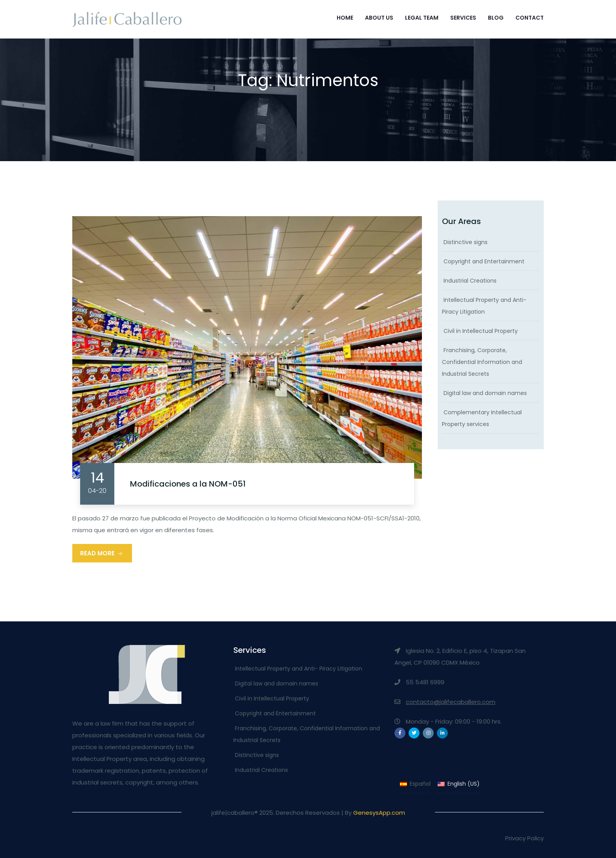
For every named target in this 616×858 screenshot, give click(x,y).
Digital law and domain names (485, 393)
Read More (102, 553)
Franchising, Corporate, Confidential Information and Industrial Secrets (482, 362)
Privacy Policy (524, 838)
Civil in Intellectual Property (481, 331)
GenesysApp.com (379, 813)
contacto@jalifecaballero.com (451, 702)
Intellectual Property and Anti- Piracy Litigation (299, 669)
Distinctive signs (466, 242)
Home (345, 18)
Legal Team (422, 18)
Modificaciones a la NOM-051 (188, 484)
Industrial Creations (470, 281)
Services (463, 18)
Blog (496, 18)
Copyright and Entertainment (484, 261)
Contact (530, 18)
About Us (379, 18)
